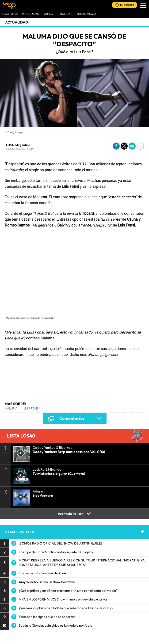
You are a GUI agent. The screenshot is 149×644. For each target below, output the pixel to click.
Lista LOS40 (10, 14)
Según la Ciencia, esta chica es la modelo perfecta (55, 625)
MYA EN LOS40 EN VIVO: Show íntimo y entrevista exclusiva (63, 599)
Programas (31, 14)
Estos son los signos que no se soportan (47, 617)
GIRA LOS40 (65, 14)
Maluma (11, 408)
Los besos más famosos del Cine (42, 573)
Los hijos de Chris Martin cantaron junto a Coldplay (56, 552)
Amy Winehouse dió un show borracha (47, 582)
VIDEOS (48, 14)
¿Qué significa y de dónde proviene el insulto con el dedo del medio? (68, 591)
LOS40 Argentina (18, 145)
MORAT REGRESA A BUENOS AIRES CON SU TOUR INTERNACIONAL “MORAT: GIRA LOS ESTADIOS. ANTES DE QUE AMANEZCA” (82, 563)
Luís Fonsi (32, 408)
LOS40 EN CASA (87, 14)
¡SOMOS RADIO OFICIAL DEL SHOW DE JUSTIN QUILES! (61, 543)
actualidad (17, 22)
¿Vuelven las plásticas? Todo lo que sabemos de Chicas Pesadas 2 (66, 608)
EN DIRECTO (127, 5)
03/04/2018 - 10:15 (20, 149)
